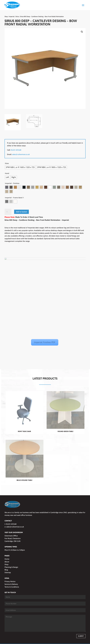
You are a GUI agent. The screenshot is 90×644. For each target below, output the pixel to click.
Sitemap (8, 565)
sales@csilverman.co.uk (21, 154)
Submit (81, 629)
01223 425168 (16, 150)
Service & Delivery (11, 577)
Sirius (17, 17)
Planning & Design (11, 560)
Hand (7, 173)
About (7, 554)
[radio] (20, 167)
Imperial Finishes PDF (45, 342)
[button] (82, 32)
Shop (6, 17)
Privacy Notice (10, 574)
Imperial (12, 17)
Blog (6, 562)
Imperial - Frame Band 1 (14, 198)
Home (7, 552)
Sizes (7, 163)
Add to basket (21, 212)
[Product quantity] (8, 212)
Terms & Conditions (12, 579)
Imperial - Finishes (12, 183)
